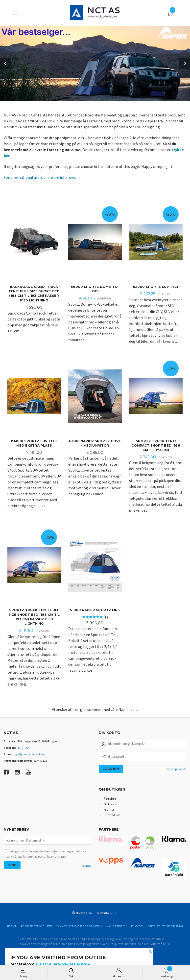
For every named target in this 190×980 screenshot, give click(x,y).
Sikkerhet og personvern (79, 927)
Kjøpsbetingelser (37, 927)
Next (185, 63)
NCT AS (109, 811)
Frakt (11, 927)
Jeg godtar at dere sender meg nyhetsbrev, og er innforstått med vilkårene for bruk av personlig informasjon (46, 855)
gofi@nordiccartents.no (30, 755)
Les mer (86, 867)
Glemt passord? (177, 770)
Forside (110, 800)
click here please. (64, 964)
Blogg (137, 927)
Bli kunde (110, 805)
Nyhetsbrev (116, 927)
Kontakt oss (112, 816)
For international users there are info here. (40, 177)
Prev (5, 63)
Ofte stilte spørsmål (166, 927)
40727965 (23, 749)
